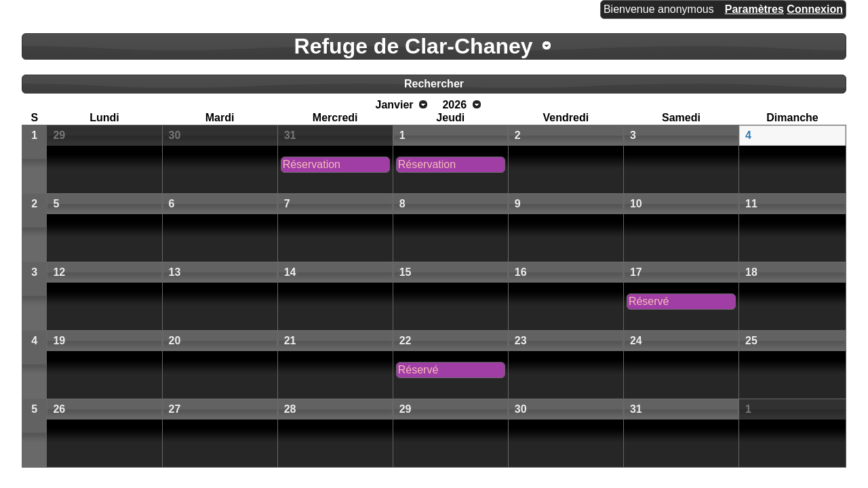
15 (406, 272)
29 (59, 135)
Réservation (312, 164)
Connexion (815, 9)
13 (175, 272)
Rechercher (434, 84)
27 (175, 409)
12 (59, 272)
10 (636, 204)
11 (751, 204)
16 (521, 272)
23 (521, 341)
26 (59, 409)
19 (59, 341)
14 (290, 272)
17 (636, 272)
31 (290, 135)
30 (175, 135)
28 (290, 409)
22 (406, 341)
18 (751, 272)
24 (636, 341)
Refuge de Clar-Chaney (414, 46)
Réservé (649, 301)
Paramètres (754, 9)
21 (290, 341)
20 (175, 341)
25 (751, 341)
